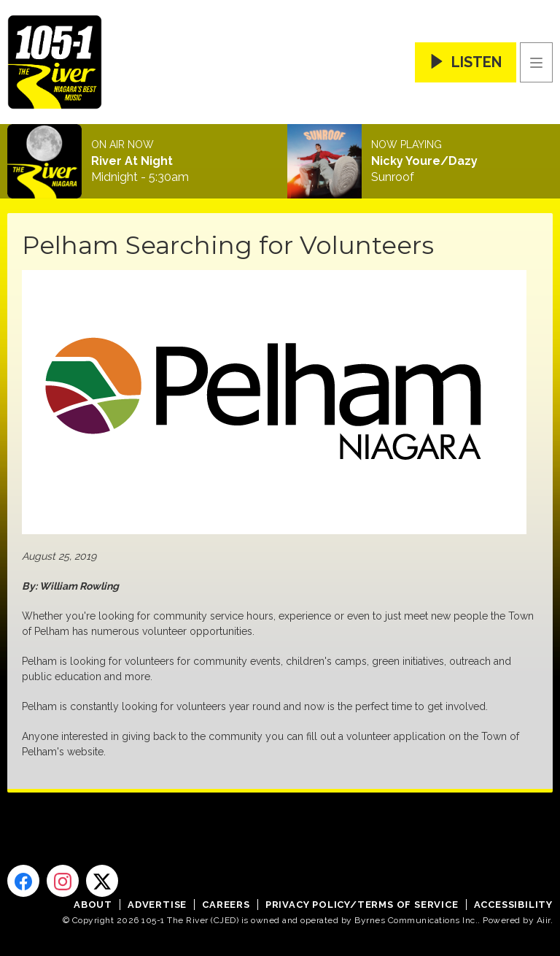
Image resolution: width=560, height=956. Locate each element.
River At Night (132, 161)
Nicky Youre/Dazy (424, 161)
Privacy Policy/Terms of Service (362, 905)
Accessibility (513, 905)
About (93, 905)
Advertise (157, 905)
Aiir (544, 920)
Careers (226, 905)
